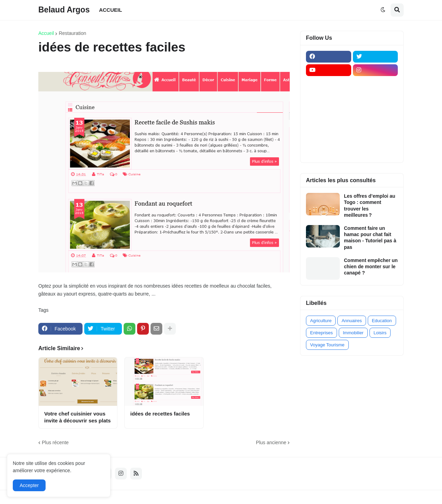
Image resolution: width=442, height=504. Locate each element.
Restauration (72, 33)
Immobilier (353, 333)
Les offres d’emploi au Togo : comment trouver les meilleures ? (370, 206)
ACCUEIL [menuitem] (111, 10)
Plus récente (55, 442)
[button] (383, 10)
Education (382, 321)
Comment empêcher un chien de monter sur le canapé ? (371, 267)
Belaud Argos (64, 10)
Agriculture (321, 321)
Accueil (46, 33)
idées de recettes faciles (160, 414)
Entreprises (321, 333)
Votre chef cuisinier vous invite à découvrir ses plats (78, 417)
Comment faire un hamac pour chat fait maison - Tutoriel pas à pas (370, 238)
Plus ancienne (271, 442)
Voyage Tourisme (327, 345)
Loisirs (380, 333)
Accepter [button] (29, 485)
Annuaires (352, 321)
